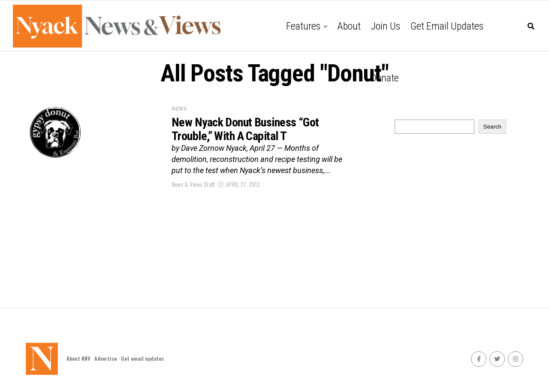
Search (492, 127)
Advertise (106, 358)
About (349, 26)
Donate (385, 78)
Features (303, 26)
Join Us (386, 26)
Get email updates (447, 26)
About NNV (78, 358)
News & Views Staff (193, 184)
